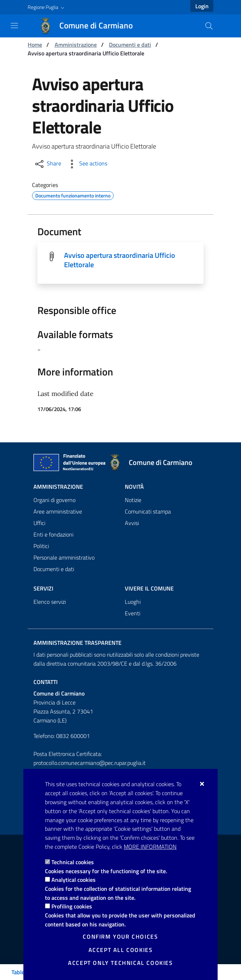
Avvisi (132, 523)
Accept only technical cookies (120, 963)
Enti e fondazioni (53, 534)
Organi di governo (54, 500)
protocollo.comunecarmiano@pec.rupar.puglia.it (90, 763)
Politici (41, 546)
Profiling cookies (72, 906)
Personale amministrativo (64, 557)
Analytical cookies (74, 880)
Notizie (133, 500)
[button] (47, 7)
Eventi (133, 613)
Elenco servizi (50, 602)
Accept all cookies (121, 950)
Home (35, 45)
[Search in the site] (209, 26)
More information (150, 847)
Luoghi (133, 602)
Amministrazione (76, 45)
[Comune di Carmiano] (90, 26)
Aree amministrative (58, 511)
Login (202, 6)
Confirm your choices (120, 936)
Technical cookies (73, 862)
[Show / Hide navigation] (14, 26)
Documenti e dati (130, 45)
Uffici (39, 523)
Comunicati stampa (148, 511)
